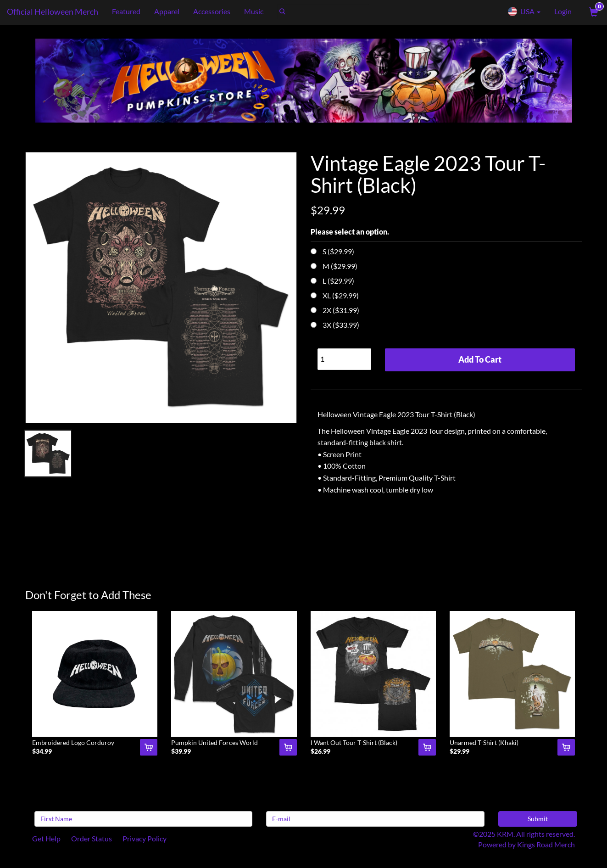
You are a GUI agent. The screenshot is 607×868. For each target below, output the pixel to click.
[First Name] (143, 819)
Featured (126, 11)
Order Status (92, 838)
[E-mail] (375, 819)
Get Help (46, 838)
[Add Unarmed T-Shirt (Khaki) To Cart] (566, 747)
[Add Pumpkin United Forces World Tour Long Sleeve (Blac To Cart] (288, 747)
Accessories (212, 11)
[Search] (323, 11)
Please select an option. (350, 232)
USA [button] (524, 11)
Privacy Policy (145, 838)
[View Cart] (593, 11)
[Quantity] (345, 359)
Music (254, 11)
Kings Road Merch (546, 844)
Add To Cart (480, 359)
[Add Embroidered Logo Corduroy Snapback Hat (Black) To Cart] (149, 747)
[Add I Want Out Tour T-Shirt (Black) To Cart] (427, 747)
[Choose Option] (314, 251)
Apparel (167, 11)
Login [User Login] (563, 11)
